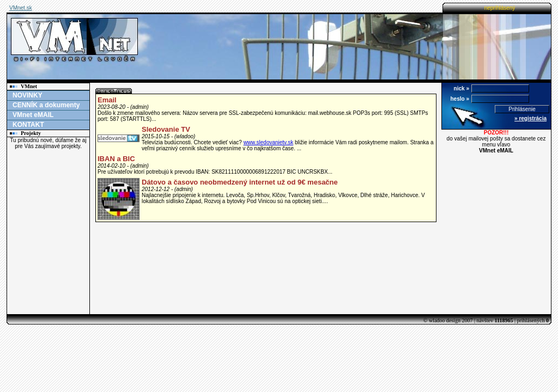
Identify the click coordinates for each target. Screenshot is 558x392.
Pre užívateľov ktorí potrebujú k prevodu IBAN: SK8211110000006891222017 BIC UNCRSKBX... (215, 172)
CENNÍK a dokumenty (46, 105)
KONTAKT (28, 125)
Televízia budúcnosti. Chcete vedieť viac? (193, 142)
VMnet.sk (21, 8)
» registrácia (530, 118)
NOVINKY (28, 95)
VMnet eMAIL (33, 115)
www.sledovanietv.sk (269, 142)
